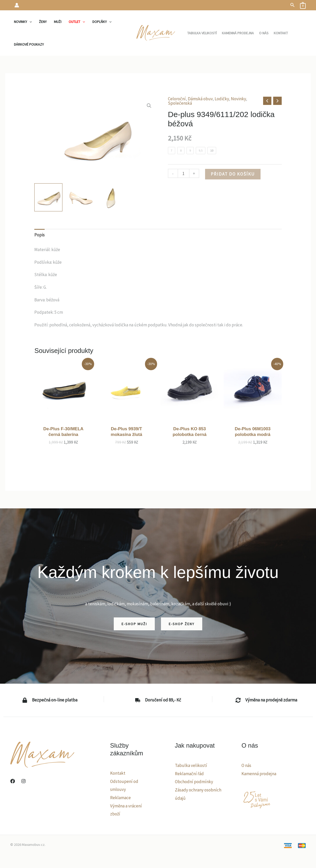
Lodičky (222, 99)
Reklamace (120, 798)
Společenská (180, 103)
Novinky (238, 99)
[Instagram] (23, 781)
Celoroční (177, 99)
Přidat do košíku (233, 174)
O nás (246, 765)
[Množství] (184, 173)
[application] (29, 22)
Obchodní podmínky (194, 782)
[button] (293, 5)
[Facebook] (13, 781)
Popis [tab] (39, 235)
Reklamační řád (189, 774)
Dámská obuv (200, 99)
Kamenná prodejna (259, 774)
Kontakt (118, 773)
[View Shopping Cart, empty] (303, 5)
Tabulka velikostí (191, 765)
